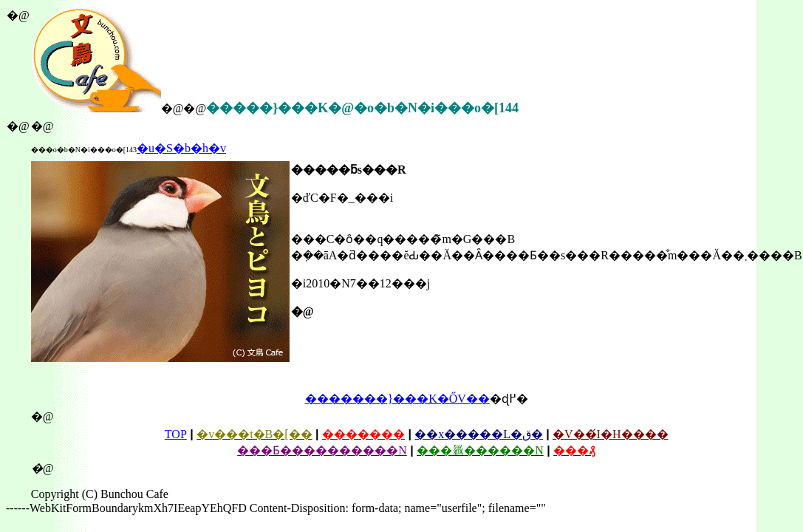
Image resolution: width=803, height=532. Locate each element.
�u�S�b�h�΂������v (181, 148)
